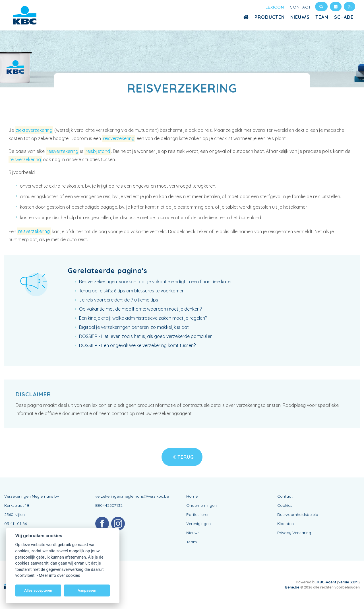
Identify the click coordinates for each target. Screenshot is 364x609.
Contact (300, 7)
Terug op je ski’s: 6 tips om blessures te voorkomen (132, 291)
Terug (183, 457)
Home (192, 496)
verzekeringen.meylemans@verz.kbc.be (132, 496)
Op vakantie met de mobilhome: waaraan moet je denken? (140, 309)
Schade (344, 17)
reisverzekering (119, 138)
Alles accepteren (38, 590)
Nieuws (300, 17)
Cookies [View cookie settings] (285, 505)
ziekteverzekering (34, 130)
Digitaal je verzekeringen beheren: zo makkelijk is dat (134, 327)
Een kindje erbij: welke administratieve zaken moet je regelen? (143, 318)
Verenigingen (198, 524)
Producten (270, 17)
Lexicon (275, 7)
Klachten (286, 524)
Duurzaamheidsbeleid (298, 514)
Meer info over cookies (59, 576)
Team (322, 17)
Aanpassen (87, 590)
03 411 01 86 (15, 524)
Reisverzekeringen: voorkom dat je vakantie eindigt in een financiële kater (156, 282)
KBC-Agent (327, 582)
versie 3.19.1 (348, 582)
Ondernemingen (201, 505)
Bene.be (292, 587)
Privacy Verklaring (294, 533)
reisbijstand (98, 151)
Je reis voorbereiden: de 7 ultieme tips (119, 300)
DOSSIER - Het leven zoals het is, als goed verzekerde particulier (145, 336)
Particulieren (198, 514)
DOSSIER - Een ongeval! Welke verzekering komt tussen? (137, 345)
